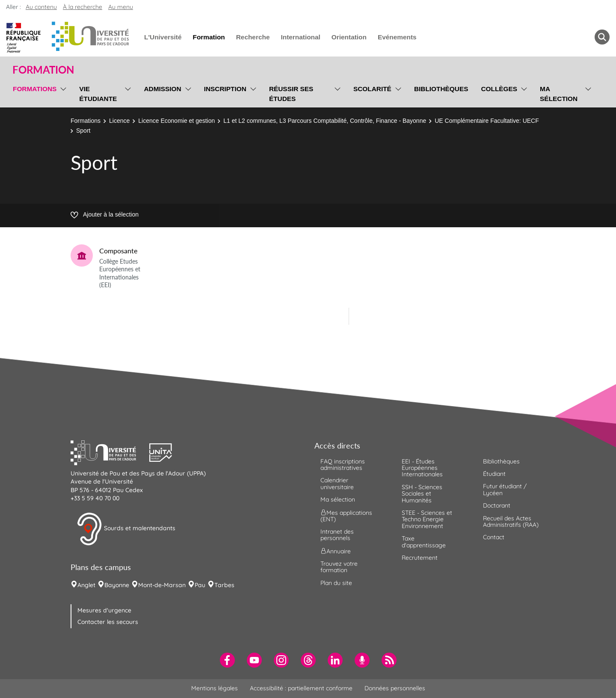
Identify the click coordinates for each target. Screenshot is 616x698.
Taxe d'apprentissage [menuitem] (424, 542)
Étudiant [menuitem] (494, 474)
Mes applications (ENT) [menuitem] (346, 515)
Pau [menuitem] (200, 585)
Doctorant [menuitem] (497, 505)
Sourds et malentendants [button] (126, 529)
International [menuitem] (300, 37)
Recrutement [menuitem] (420, 558)
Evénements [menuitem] (397, 37)
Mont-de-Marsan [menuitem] (162, 585)
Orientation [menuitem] (349, 37)
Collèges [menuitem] (499, 89)
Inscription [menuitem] (225, 89)
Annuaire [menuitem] (336, 551)
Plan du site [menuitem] (336, 583)
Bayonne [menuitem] (117, 585)
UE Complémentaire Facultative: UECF (487, 121)
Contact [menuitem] (494, 537)
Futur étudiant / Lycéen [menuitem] (505, 489)
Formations (86, 121)
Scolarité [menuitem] (372, 89)
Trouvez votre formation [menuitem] (339, 567)
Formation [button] (43, 70)
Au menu (121, 7)
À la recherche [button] (83, 7)
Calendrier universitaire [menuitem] (337, 483)
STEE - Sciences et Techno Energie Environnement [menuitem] (427, 519)
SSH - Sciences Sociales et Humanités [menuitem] (422, 494)
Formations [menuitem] (35, 89)
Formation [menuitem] (209, 37)
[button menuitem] (602, 37)
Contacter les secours (108, 622)
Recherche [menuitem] (253, 37)
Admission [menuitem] (162, 89)
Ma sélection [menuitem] (559, 94)
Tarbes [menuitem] (224, 585)
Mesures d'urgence (104, 610)
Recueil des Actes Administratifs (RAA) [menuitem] (511, 521)
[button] (110, 451)
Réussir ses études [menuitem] (291, 94)
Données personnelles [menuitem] (395, 688)
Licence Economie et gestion (176, 121)
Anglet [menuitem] (86, 585)
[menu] (62, 93)
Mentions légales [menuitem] (215, 688)
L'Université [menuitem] (163, 37)
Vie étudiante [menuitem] (98, 94)
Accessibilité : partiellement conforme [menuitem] (301, 688)
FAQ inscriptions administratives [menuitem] (343, 465)
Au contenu (41, 7)
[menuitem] (227, 660)
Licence (119, 121)
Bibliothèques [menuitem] (441, 89)
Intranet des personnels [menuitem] (337, 535)
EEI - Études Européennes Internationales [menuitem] (422, 468)
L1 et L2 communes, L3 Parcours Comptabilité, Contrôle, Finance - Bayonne (325, 121)
